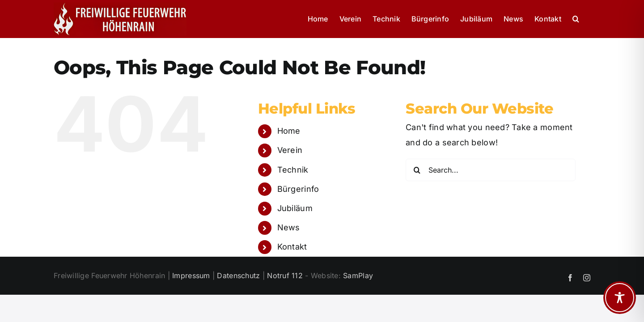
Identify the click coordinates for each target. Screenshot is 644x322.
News (289, 227)
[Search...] (491, 170)
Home (289, 131)
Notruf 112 (285, 275)
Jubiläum (295, 208)
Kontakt (292, 247)
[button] (587, 19)
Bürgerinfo (298, 189)
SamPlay (358, 275)
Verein (290, 150)
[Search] (417, 170)
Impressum (191, 275)
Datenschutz (238, 275)
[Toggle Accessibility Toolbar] (620, 298)
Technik (293, 170)
